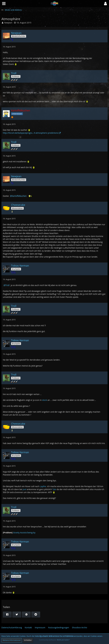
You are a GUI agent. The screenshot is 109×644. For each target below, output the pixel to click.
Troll (7, 285)
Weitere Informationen (12, 640)
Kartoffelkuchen (19, 196)
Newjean (8, 23)
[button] (105, 4)
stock (45, 400)
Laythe (43, 486)
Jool (25, 489)
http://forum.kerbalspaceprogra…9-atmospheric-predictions (31, 133)
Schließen (28, 640)
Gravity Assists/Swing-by (24, 533)
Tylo (54, 489)
